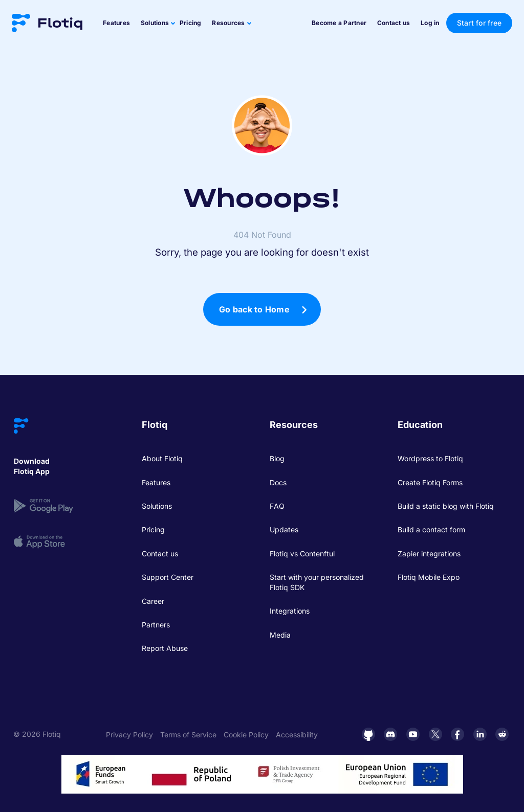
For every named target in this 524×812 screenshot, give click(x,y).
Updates (284, 529)
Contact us (394, 23)
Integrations (290, 611)
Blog (277, 458)
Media (280, 635)
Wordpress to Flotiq (430, 458)
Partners (156, 625)
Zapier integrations (429, 554)
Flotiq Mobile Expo (429, 577)
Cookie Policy (246, 735)
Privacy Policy (129, 735)
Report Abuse (165, 648)
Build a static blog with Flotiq (446, 506)
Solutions (157, 506)
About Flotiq (162, 458)
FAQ (277, 506)
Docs (278, 482)
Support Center (168, 577)
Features (116, 23)
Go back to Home (254, 309)
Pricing (191, 23)
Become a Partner (339, 23)
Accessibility (297, 735)
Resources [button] (228, 23)
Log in (430, 23)
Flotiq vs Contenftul (302, 554)
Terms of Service (188, 735)
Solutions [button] (155, 23)
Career (153, 601)
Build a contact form (431, 529)
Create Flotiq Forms (430, 482)
